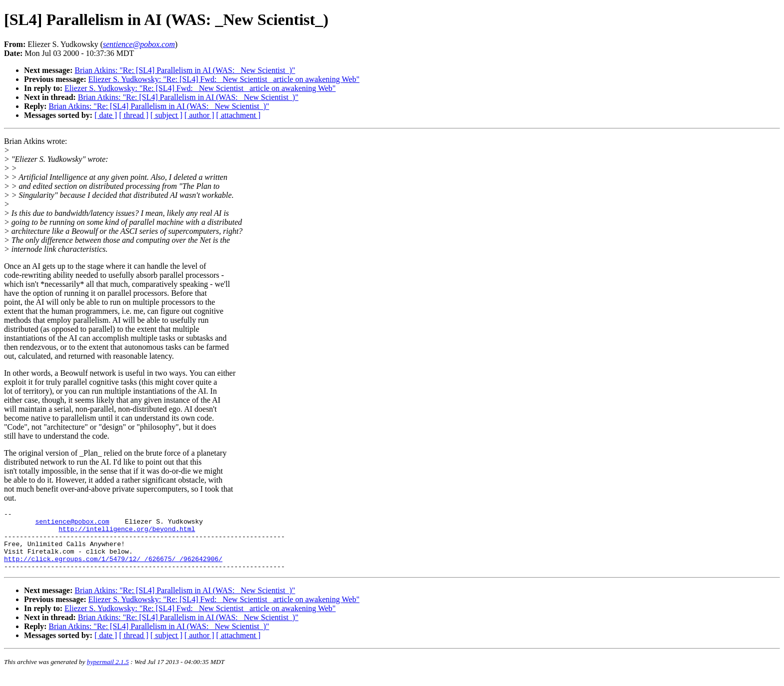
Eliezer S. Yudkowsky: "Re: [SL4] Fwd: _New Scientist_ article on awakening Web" (224, 79)
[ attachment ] (238, 115)
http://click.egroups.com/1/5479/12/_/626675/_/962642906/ (113, 569)
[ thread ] (134, 115)
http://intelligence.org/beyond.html (127, 533)
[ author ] (199, 115)
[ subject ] (166, 115)
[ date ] (106, 115)
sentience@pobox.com (72, 524)
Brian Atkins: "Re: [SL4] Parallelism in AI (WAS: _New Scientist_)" (185, 70)
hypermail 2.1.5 (108, 674)
